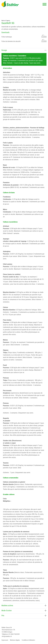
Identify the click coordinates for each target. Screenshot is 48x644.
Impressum (5, 640)
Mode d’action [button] (24, 610)
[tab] (24, 51)
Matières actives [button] (24, 605)
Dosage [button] (24, 50)
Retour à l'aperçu (6, 21)
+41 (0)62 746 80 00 (14, 634)
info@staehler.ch (7, 636)
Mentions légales (15, 640)
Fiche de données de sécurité (24, 41)
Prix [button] (24, 616)
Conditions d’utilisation (28, 640)
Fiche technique (24, 36)
